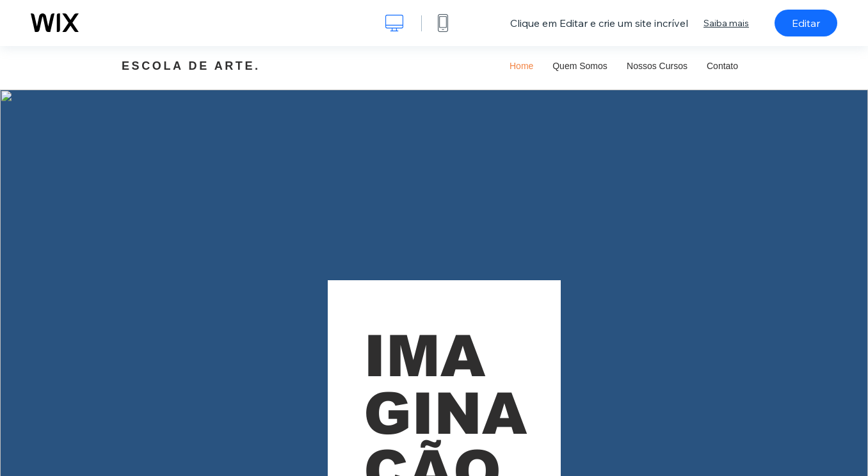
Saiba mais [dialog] (726, 23)
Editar (806, 23)
